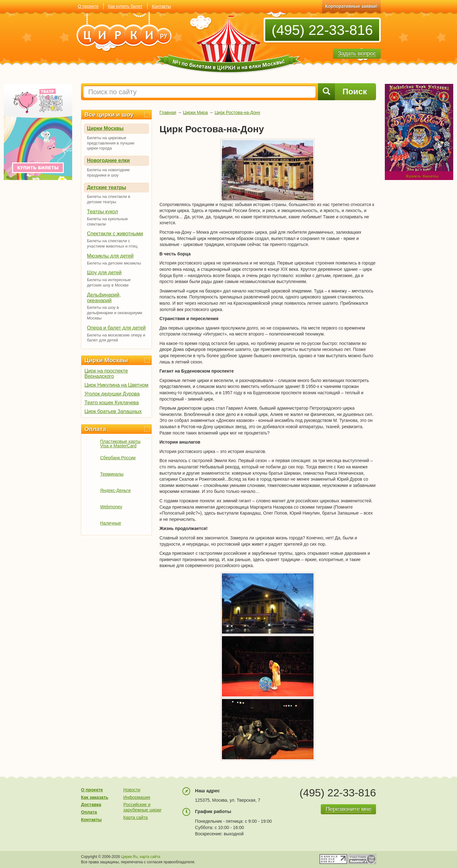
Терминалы (112, 474)
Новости (132, 790)
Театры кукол (102, 212)
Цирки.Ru (129, 857)
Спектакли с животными (115, 234)
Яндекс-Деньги (115, 490)
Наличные (111, 523)
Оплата (95, 429)
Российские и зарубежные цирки (142, 807)
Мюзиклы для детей (110, 256)
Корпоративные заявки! (351, 6)
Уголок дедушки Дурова (112, 394)
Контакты (161, 6)
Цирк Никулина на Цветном (116, 385)
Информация (137, 797)
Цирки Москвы (105, 128)
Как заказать (95, 797)
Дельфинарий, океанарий (104, 298)
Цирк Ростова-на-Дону (238, 112)
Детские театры (107, 187)
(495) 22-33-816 (322, 30)
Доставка (91, 805)
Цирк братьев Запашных (113, 411)
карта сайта (150, 857)
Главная (168, 112)
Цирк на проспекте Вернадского (106, 374)
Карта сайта (136, 817)
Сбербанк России (118, 458)
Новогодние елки (108, 160)
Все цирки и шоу (109, 115)
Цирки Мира (195, 112)
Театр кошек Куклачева (112, 403)
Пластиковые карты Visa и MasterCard (120, 444)
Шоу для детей (104, 273)
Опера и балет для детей (116, 328)
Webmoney (111, 507)
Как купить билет (125, 6)
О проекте (88, 6)
